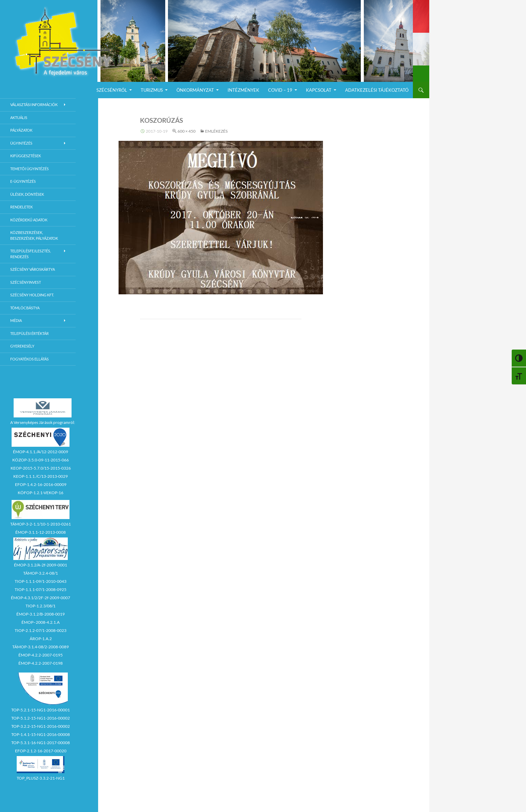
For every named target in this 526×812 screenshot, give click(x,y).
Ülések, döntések (27, 194)
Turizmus (152, 90)
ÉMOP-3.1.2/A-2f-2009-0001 (41, 565)
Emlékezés (216, 131)
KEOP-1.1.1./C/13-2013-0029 (41, 476)
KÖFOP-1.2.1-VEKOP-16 (41, 493)
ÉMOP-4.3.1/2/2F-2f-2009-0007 (41, 598)
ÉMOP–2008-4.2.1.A (41, 622)
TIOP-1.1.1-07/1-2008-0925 (41, 589)
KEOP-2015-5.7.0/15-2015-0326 (41, 468)
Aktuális (19, 117)
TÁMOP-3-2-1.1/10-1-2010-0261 (41, 524)
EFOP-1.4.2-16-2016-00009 (41, 484)
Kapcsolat (319, 90)
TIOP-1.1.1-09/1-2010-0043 (41, 581)
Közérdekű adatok (29, 220)
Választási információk (34, 105)
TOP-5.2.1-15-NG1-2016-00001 (41, 710)
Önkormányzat (195, 90)
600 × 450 (187, 131)
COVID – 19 (280, 90)
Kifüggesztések (26, 156)
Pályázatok (21, 130)
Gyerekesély (22, 346)
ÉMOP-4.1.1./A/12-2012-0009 (41, 452)
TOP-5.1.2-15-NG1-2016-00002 (41, 718)
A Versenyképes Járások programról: (43, 422)
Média (16, 320)
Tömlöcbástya (25, 308)
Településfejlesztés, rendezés (30, 254)
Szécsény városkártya (33, 269)
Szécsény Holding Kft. (32, 295)
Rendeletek (21, 207)
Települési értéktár (29, 333)
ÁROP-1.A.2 (41, 639)
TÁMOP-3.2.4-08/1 (41, 573)
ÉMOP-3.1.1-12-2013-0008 (41, 532)
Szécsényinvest (26, 282)
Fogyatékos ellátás (29, 359)
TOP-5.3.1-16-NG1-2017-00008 (41, 743)
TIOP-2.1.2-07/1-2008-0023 (41, 630)
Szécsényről (112, 90)
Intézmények (243, 90)
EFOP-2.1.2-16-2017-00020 (41, 751)
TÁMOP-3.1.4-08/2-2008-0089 (41, 647)
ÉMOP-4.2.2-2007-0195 (41, 655)
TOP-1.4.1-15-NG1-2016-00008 (41, 734)
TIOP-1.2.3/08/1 (41, 606)
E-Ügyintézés (23, 181)
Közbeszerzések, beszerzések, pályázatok (34, 235)
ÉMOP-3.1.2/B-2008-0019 (41, 614)
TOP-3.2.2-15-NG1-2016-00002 (41, 726)
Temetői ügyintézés (29, 169)
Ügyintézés (21, 143)
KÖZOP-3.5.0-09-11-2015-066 (41, 460)
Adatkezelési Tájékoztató (377, 90)
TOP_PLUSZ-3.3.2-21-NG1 (41, 778)
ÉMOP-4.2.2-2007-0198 (41, 663)
